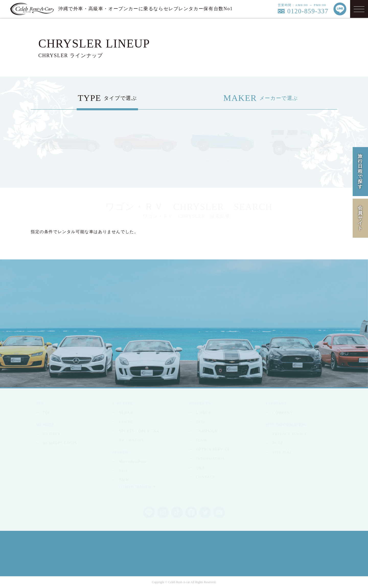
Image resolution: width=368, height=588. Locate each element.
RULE (278, 443)
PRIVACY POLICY (290, 434)
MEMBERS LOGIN (60, 443)
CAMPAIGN (207, 431)
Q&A (200, 468)
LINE (285, 309)
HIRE (201, 422)
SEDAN (126, 413)
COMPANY (283, 413)
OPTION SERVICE (213, 449)
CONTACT (205, 477)
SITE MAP (282, 452)
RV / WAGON (131, 440)
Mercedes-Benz (133, 461)
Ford (123, 471)
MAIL (253, 309)
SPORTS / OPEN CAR (139, 431)
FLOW (202, 440)
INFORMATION (210, 459)
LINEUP (203, 413)
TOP (46, 413)
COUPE (126, 422)
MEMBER (51, 434)
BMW (124, 480)
